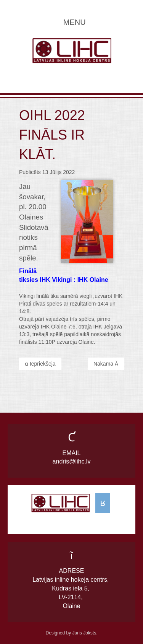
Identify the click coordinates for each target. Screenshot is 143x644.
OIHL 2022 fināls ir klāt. (52, 135)
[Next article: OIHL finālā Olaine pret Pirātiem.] (106, 364)
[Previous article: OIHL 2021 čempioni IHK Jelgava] (40, 364)
